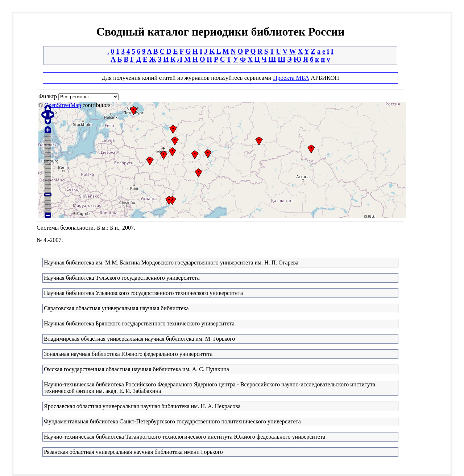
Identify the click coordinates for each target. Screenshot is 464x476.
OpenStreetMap (63, 105)
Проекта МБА (291, 78)
